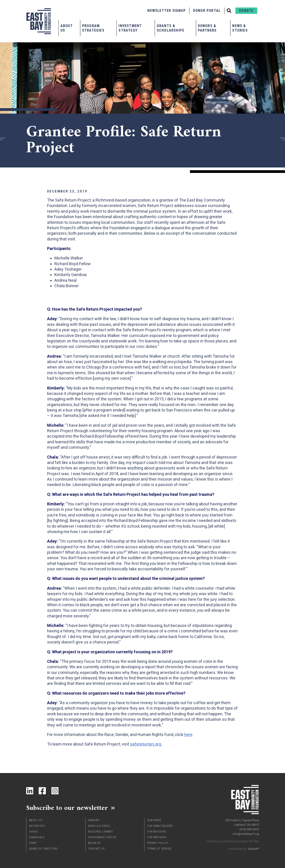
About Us (67, 28)
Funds (34, 832)
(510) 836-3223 (249, 829)
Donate (246, 11)
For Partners (157, 837)
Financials (37, 837)
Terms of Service (159, 849)
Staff (33, 843)
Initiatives (37, 826)
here (188, 735)
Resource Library (100, 832)
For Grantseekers (160, 826)
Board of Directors (43, 849)
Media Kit (95, 843)
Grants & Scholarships (170, 28)
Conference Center (102, 837)
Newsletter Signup (166, 11)
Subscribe (154, 820)
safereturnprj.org (146, 744)
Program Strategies (93, 28)
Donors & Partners (207, 28)
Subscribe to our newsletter (67, 808)
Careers (93, 820)
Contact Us (96, 849)
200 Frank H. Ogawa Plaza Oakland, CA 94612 (242, 822)
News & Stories (240, 28)
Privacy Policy (158, 843)
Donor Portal (207, 11)
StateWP (253, 849)
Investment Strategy (130, 28)
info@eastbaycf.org (246, 834)
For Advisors (157, 832)
